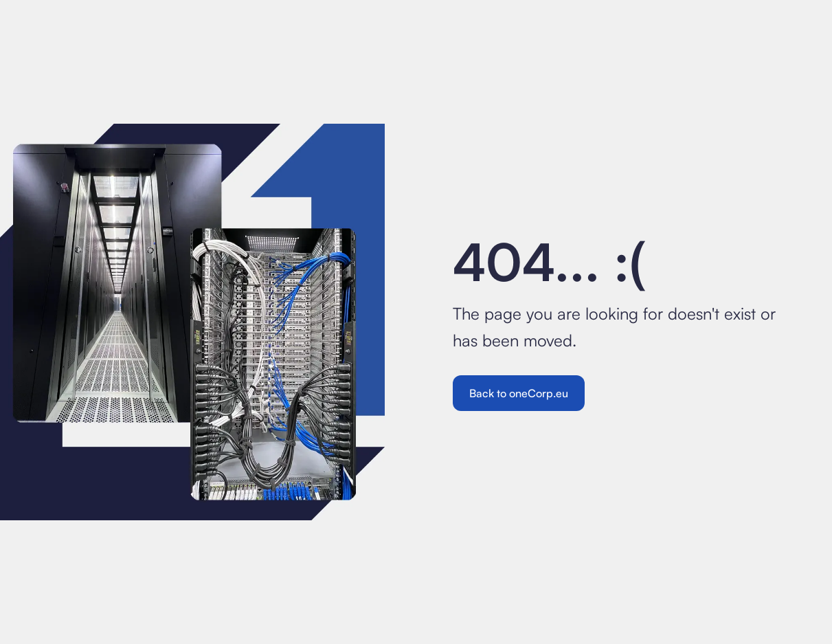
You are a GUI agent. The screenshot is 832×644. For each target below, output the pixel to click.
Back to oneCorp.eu (519, 393)
